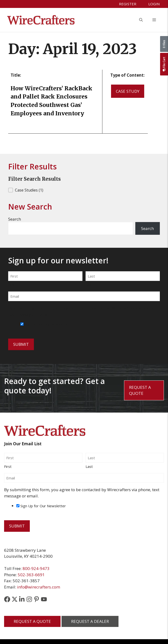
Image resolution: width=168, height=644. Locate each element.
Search (15, 219)
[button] (141, 20)
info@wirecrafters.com (39, 587)
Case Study (128, 91)
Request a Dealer (90, 621)
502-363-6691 (31, 575)
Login (154, 4)
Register (128, 4)
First (12, 285)
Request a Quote (140, 390)
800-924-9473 (36, 568)
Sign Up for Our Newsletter (47, 324)
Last (89, 285)
